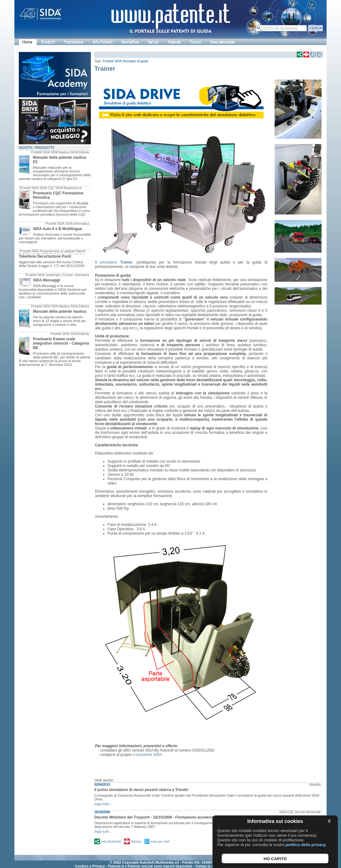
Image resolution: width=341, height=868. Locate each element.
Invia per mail (160, 842)
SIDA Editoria (80, 152)
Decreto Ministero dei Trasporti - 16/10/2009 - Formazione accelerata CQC (160, 817)
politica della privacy (306, 845)
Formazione (73, 42)
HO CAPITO (275, 859)
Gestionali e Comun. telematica (67, 275)
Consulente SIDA (148, 755)
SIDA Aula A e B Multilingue (58, 229)
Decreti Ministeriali (308, 812)
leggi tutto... (103, 804)
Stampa (136, 842)
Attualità (315, 785)
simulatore (116, 262)
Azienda (174, 42)
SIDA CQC (47, 188)
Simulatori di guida (135, 61)
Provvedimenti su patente (57, 251)
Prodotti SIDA (41, 152)
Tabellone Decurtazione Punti (45, 256)
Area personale (222, 42)
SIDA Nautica (60, 152)
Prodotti (48, 42)
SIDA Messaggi (46, 280)
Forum (196, 42)
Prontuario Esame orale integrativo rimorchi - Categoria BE (61, 343)
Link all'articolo (111, 842)
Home (27, 42)
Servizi (153, 42)
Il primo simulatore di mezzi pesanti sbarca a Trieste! (142, 790)
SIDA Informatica (77, 224)
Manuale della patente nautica (60, 311)
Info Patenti (103, 42)
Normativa (130, 42)
